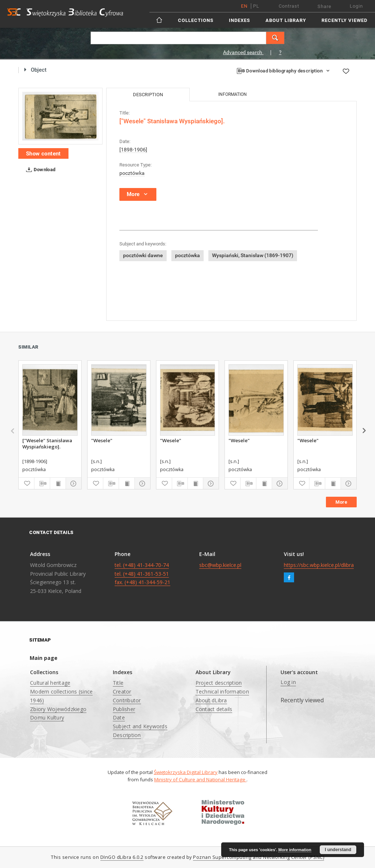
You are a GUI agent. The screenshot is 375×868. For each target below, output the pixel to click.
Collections (196, 20)
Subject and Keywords (140, 726)
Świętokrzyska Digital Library (186, 772)
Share (324, 6)
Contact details (214, 709)
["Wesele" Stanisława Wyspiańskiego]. (47, 443)
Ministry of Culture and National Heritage (200, 779)
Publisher (124, 709)
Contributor (127, 700)
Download (39, 170)
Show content (43, 154)
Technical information (222, 692)
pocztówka (132, 173)
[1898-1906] (133, 150)
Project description (219, 683)
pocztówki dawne (143, 255)
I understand (338, 850)
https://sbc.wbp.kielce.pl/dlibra (319, 565)
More (341, 502)
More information (295, 850)
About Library (286, 20)
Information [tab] (233, 94)
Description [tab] (148, 95)
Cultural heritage (50, 683)
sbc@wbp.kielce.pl (220, 565)
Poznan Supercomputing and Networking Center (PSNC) (259, 857)
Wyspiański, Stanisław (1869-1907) (253, 255)
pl (256, 6)
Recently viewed (344, 20)
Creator (122, 692)
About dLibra (211, 700)
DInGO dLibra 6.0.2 (122, 857)
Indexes (240, 20)
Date (119, 717)
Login (356, 6)
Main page (44, 658)
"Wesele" (102, 440)
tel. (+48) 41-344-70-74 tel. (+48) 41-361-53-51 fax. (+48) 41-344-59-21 (142, 574)
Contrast (289, 6)
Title (118, 683)
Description (127, 735)
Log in (288, 682)
